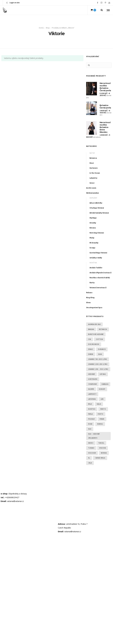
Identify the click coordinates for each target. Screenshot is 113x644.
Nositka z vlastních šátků (100, 278)
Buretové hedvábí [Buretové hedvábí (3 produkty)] (96, 334)
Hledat (89, 65)
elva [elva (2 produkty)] (100, 354)
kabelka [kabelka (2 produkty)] (105, 384)
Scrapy (92, 248)
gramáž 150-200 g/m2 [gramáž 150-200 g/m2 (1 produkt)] (98, 359)
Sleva (88, 303)
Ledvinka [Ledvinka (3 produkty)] (92, 399)
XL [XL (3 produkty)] (89, 458)
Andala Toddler (96, 268)
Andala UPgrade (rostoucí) (100, 273)
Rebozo (89, 293)
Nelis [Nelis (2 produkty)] (99, 404)
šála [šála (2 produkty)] (90, 463)
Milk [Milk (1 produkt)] (90, 404)
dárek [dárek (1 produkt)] (91, 354)
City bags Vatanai (97, 208)
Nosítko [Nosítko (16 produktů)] (92, 409)
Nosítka (93, 263)
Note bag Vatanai (97, 233)
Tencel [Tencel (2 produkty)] (101, 443)
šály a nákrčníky (96, 203)
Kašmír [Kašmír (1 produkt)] (91, 389)
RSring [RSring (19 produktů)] (100, 424)
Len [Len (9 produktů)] (102, 399)
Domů (41, 28)
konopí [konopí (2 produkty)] (102, 389)
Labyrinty (93, 178)
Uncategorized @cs (94, 308)
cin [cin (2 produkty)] (90, 339)
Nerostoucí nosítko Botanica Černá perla (105, 87)
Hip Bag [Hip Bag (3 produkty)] (103, 374)
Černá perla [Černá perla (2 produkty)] (100, 458)
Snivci (92, 183)
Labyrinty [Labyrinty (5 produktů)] (92, 394)
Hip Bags (93, 218)
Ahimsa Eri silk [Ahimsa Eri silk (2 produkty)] (94, 324)
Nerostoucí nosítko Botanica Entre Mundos (105, 127)
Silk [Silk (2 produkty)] (90, 429)
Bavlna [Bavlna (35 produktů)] (91, 329)
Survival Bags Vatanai (98, 253)
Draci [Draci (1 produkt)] (91, 349)
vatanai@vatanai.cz (15, 501)
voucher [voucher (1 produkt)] (92, 453)
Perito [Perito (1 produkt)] (103, 409)
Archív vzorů (91, 188)
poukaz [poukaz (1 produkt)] (91, 419)
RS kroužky (94, 243)
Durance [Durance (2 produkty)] (102, 349)
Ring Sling (90, 298)
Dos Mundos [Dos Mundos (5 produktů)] (94, 344)
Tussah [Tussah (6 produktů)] (91, 448)
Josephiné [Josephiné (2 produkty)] (92, 384)
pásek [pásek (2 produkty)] (102, 419)
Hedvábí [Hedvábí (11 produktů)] (91, 374)
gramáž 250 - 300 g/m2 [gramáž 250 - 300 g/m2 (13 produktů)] (98, 369)
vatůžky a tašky (96, 258)
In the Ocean (95, 173)
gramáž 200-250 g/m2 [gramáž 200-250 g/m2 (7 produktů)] (98, 364)
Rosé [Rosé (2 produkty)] (90, 424)
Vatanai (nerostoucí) (98, 288)
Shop (48, 28)
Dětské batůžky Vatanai (99, 213)
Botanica (93, 158)
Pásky (92, 238)
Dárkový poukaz (92, 193)
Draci (92, 163)
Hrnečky (93, 223)
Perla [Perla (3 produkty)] (90, 414)
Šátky (92, 153)
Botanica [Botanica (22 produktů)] (103, 329)
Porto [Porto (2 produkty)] (101, 414)
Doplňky (93, 198)
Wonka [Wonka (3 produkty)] (104, 453)
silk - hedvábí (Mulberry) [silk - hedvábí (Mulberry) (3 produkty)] (94, 436)
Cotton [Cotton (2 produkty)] (99, 339)
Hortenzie (93, 168)
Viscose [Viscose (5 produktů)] (103, 448)
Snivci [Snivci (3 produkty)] (91, 443)
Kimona (93, 228)
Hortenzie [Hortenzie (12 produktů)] (93, 379)
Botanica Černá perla (105, 106)
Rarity (92, 283)
